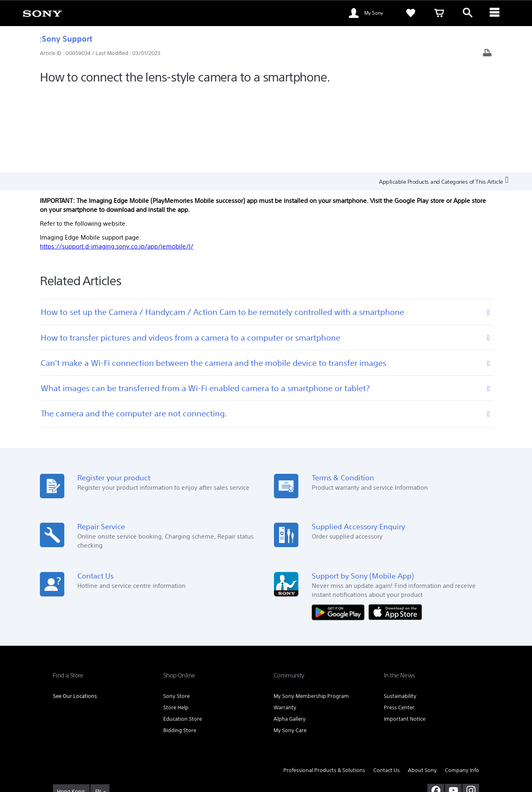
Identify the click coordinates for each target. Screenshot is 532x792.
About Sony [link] (422, 688)
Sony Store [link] (176, 614)
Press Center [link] (399, 626)
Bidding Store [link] (180, 648)
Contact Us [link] (386, 688)
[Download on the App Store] (395, 530)
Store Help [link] (176, 626)
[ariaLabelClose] (496, 13)
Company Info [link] (462, 688)
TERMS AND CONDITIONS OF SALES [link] (185, 748)
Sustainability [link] (400, 614)
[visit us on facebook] (436, 709)
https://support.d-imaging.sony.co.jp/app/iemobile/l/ (117, 164)
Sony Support (66, 38)
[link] (42, 13)
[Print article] (487, 54)
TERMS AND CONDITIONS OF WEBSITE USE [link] (98, 748)
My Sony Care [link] (290, 648)
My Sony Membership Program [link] (311, 614)
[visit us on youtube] (453, 709)
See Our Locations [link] (75, 614)
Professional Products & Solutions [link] (324, 688)
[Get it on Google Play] (340, 530)
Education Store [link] (183, 637)
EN (98, 710)
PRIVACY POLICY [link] (245, 748)
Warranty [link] (285, 626)
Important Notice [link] (405, 637)
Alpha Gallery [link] (290, 637)
